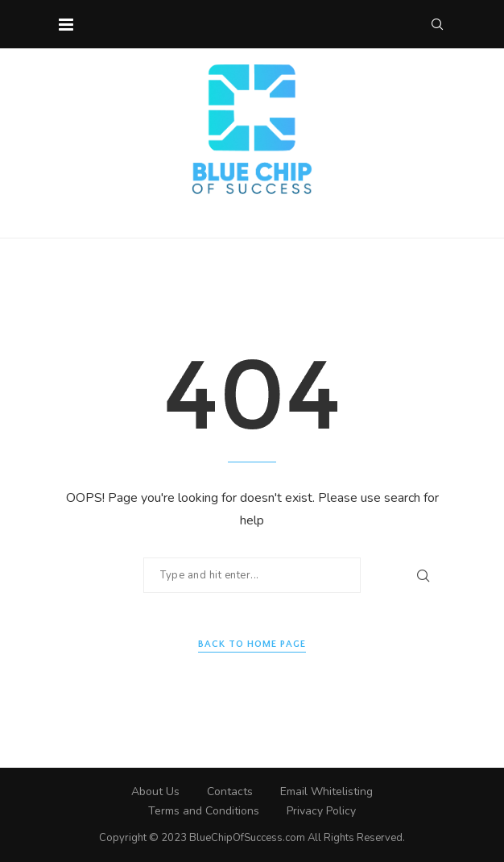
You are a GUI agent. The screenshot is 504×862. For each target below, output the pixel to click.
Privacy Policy (321, 811)
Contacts (230, 792)
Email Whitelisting (326, 792)
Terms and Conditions (204, 811)
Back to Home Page (252, 644)
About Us (155, 792)
